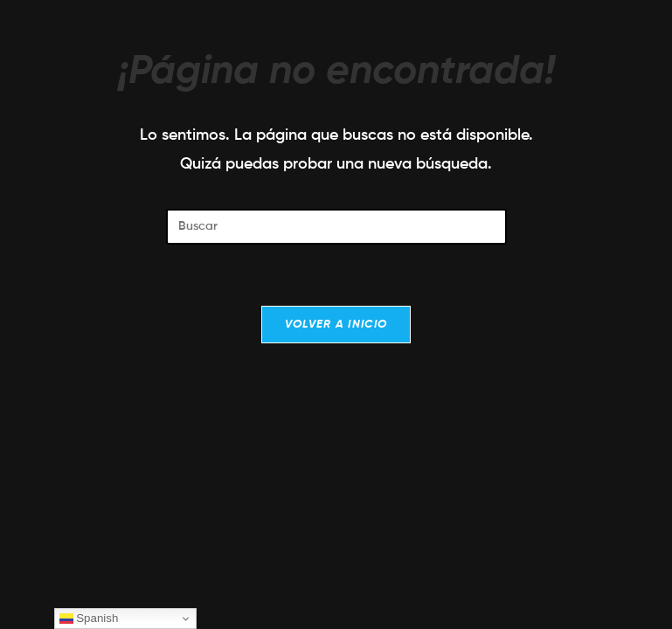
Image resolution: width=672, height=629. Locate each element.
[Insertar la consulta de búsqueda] (336, 227)
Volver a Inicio (336, 325)
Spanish (89, 619)
